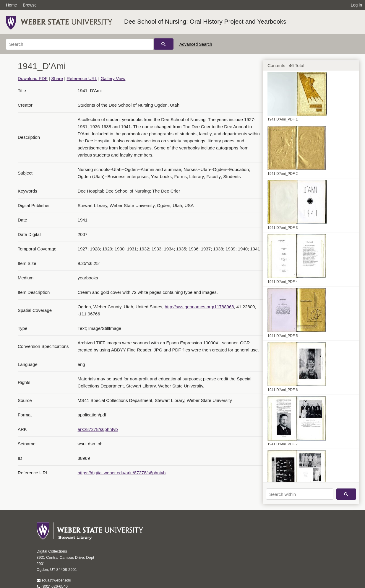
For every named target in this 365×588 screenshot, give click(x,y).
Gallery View (113, 78)
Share (57, 78)
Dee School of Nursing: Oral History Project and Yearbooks (205, 21)
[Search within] (300, 494)
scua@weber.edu (54, 580)
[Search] (80, 44)
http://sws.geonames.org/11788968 (199, 307)
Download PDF (33, 78)
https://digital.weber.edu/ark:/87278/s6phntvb (122, 473)
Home (11, 5)
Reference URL (82, 78)
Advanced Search (196, 44)
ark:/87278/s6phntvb (98, 429)
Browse (30, 5)
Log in (356, 5)
